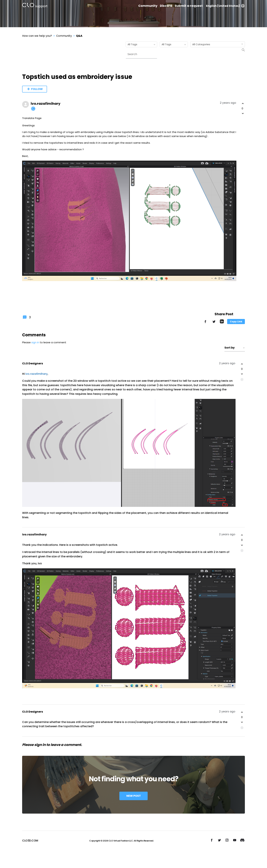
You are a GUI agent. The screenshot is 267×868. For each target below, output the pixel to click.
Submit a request (189, 6)
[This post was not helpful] (243, 113)
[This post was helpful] (243, 104)
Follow (37, 89)
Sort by (235, 348)
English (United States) (225, 6)
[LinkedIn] (222, 322)
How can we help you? (37, 36)
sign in (35, 342)
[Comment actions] (242, 379)
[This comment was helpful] (242, 364)
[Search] (141, 54)
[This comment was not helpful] (242, 374)
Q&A (79, 36)
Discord (166, 6)
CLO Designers (33, 363)
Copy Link (236, 322)
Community (148, 6)
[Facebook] (205, 323)
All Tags (142, 44)
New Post (134, 796)
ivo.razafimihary (46, 104)
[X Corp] (214, 323)
